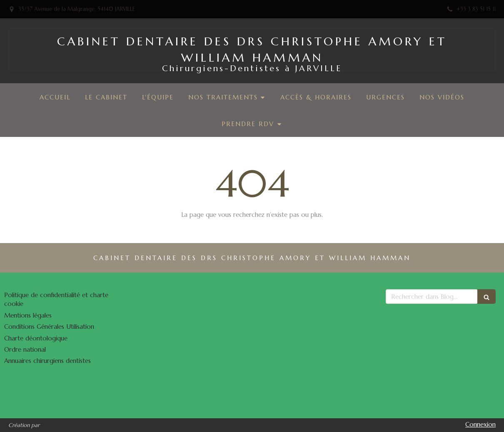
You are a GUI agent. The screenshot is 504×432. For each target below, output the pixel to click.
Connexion (480, 424)
